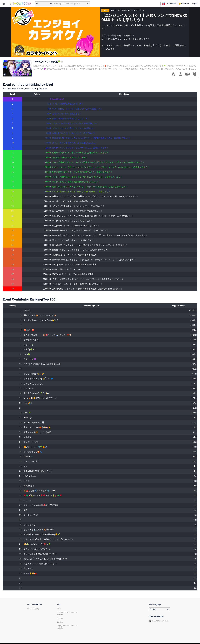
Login (195, 3)
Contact (60, 618)
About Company (33, 609)
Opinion (60, 622)
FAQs (59, 609)
